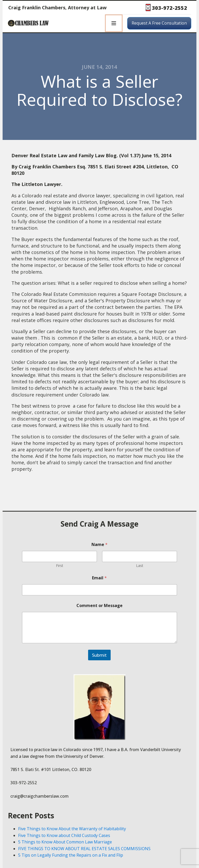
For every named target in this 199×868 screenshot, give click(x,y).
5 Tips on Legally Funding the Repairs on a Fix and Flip (71, 855)
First (59, 566)
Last (140, 566)
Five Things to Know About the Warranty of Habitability (72, 829)
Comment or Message (99, 606)
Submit (99, 655)
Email (99, 578)
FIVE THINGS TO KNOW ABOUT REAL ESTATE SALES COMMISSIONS (84, 849)
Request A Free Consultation (159, 23)
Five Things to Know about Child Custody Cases (64, 835)
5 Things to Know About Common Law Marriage (65, 842)
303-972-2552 (169, 8)
